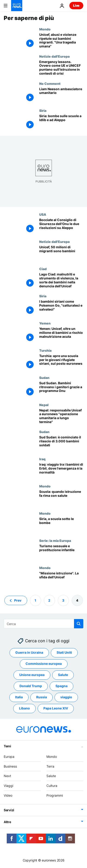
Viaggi (8, 786)
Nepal (44, 405)
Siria (43, 110)
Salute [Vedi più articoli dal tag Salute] (63, 675)
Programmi (55, 795)
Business (10, 766)
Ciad (43, 269)
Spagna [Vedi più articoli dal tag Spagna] (61, 686)
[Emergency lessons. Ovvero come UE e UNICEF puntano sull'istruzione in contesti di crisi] (61, 68)
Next (7, 776)
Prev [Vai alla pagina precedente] (18, 600)
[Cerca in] (43, 624)
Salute (51, 776)
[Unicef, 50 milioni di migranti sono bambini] (61, 253)
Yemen (45, 323)
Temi (7, 746)
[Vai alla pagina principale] (17, 6)
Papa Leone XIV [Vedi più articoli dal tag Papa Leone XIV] (56, 708)
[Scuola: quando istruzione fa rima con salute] (61, 498)
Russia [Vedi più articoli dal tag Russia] (42, 697)
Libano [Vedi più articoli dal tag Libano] (24, 708)
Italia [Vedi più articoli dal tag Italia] (19, 697)
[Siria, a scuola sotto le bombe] (61, 525)
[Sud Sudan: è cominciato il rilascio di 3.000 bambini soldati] (61, 443)
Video (8, 795)
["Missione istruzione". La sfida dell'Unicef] (61, 579)
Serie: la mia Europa (55, 540)
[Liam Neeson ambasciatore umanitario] (61, 95)
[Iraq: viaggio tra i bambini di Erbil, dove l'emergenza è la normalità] (61, 471)
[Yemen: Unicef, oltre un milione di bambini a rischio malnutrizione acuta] (61, 335)
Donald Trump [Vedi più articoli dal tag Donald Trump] (31, 686)
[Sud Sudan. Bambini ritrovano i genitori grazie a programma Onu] (61, 389)
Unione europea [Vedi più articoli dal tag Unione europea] (32, 675)
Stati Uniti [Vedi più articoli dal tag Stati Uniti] (64, 652)
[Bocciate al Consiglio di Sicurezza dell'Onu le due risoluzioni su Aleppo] (61, 226)
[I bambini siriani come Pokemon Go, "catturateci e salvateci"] (61, 308)
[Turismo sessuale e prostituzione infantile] (61, 552)
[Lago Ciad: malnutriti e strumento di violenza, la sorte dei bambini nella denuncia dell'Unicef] (61, 280)
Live (76, 5)
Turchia (45, 350)
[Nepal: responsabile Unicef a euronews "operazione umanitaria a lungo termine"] (61, 416)
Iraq (42, 459)
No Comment (50, 83)
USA (43, 214)
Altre (7, 822)
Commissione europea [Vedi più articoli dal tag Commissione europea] (44, 664)
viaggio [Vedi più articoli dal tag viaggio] (66, 697)
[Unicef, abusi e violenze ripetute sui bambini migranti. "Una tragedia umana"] (61, 41)
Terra (50, 766)
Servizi (9, 810)
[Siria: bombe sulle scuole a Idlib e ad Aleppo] (61, 122)
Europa (9, 757)
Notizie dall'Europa (54, 56)
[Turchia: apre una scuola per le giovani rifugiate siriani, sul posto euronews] (61, 362)
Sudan (44, 378)
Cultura (52, 786)
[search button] (79, 624)
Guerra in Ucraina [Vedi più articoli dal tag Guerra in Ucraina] (29, 652)
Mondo (45, 29)
